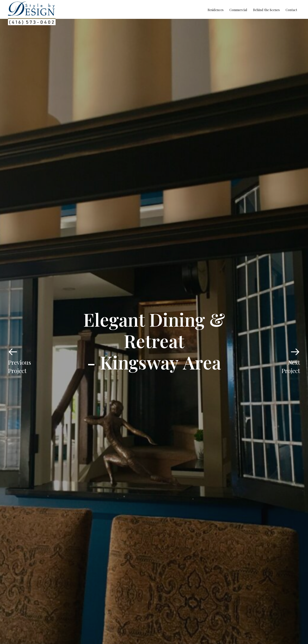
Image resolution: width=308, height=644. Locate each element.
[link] (216, 10)
